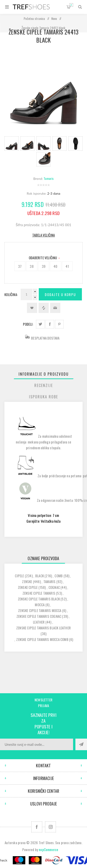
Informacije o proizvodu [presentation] (44, 374)
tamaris (49, 581)
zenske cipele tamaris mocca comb (42, 639)
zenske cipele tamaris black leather (43, 628)
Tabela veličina (44, 235)
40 (55, 266)
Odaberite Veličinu (43, 258)
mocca (40, 605)
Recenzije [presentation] (44, 385)
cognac (54, 587)
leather (39, 622)
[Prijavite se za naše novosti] (37, 744)
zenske (27, 581)
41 (67, 266)
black (40, 576)
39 (44, 266)
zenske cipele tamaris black (39, 599)
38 (32, 266)
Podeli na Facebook (50, 324)
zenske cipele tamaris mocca (40, 610)
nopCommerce (48, 849)
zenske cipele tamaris (39, 593)
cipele (19, 576)
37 (20, 266)
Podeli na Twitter (40, 324)
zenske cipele (28, 587)
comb (59, 576)
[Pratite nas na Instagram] (50, 827)
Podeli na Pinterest (59, 324)
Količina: (11, 294)
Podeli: (28, 324)
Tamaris (49, 178)
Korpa (71, 5)
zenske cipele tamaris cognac (39, 616)
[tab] (44, 374)
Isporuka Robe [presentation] (43, 397)
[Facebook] (37, 827)
